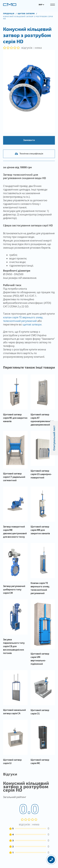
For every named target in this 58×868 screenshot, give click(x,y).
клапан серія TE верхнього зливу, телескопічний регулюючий (23, 328)
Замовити (29, 148)
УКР (41, 4)
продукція (9, 13)
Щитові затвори (27, 13)
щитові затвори (32, 333)
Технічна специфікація (29, 171)
